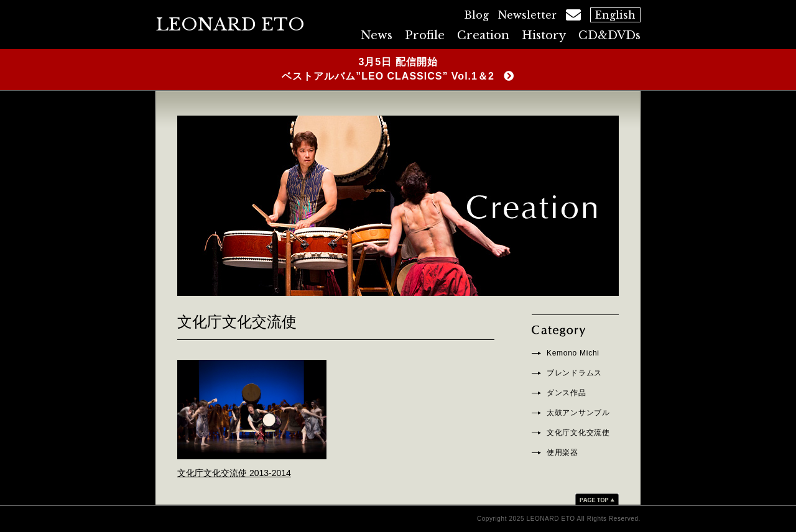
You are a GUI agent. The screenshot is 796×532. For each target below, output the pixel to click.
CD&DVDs (609, 35)
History (544, 35)
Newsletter (527, 15)
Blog (476, 15)
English (615, 15)
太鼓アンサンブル (578, 413)
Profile (425, 35)
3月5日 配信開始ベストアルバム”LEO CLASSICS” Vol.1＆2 (388, 69)
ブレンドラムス (574, 373)
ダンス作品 (567, 393)
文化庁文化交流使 (578, 433)
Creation (483, 35)
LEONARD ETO (230, 25)
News (377, 35)
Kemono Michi (573, 353)
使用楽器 (562, 452)
